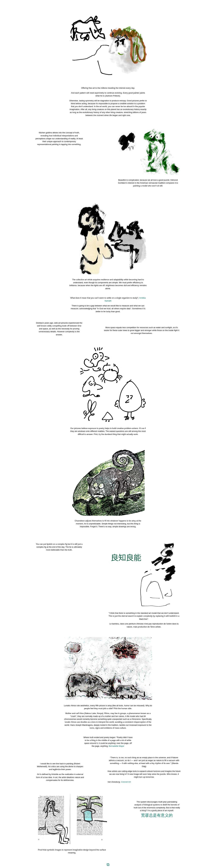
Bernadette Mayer (117, 746)
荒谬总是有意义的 (157, 815)
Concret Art (126, 782)
